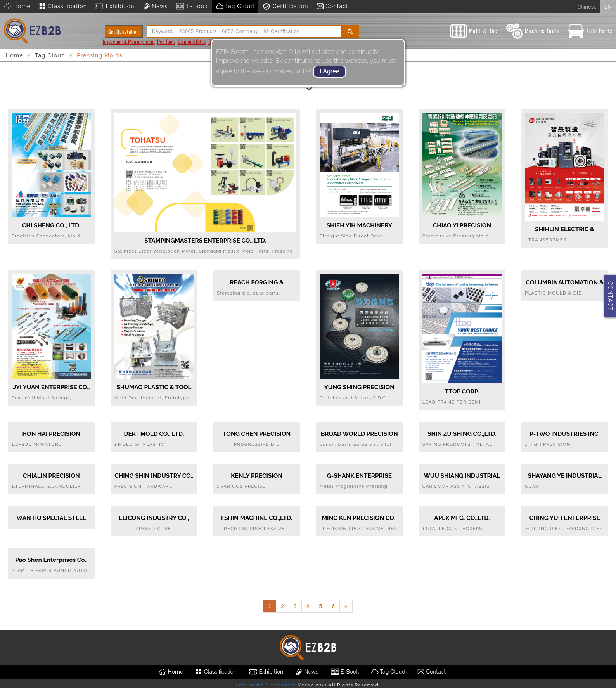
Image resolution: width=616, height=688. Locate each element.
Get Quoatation (124, 31)
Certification (285, 7)
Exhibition (115, 7)
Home (17, 7)
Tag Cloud (235, 7)
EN (608, 7)
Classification (63, 7)
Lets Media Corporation (266, 685)
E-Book (191, 7)
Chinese (587, 7)
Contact (332, 7)
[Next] (346, 606)
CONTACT (610, 296)
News (155, 7)
